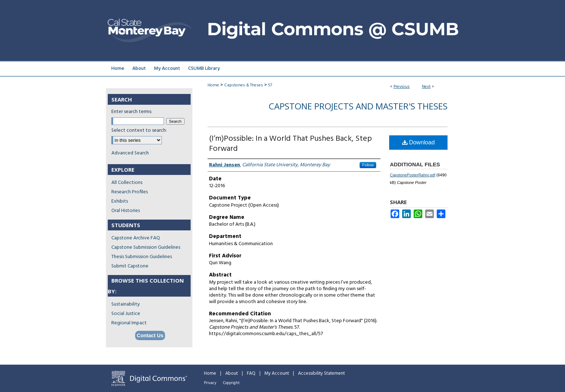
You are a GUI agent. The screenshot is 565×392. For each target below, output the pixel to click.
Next (426, 87)
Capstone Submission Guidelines (146, 247)
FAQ (251, 373)
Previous (402, 87)
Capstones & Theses (244, 85)
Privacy (210, 383)
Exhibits (120, 201)
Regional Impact (129, 323)
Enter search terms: (132, 112)
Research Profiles (130, 192)
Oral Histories (126, 211)
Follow (368, 165)
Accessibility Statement (321, 373)
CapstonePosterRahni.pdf (413, 175)
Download (419, 142)
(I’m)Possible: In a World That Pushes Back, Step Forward (290, 144)
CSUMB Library (204, 69)
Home (213, 85)
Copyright (231, 383)
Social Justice (126, 314)
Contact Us (150, 335)
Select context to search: (139, 130)
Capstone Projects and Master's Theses (358, 106)
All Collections (127, 183)
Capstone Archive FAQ (136, 238)
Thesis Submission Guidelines (142, 257)
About (232, 373)
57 (270, 85)
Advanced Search (130, 153)
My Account (277, 373)
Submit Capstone (130, 266)
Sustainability (126, 304)
